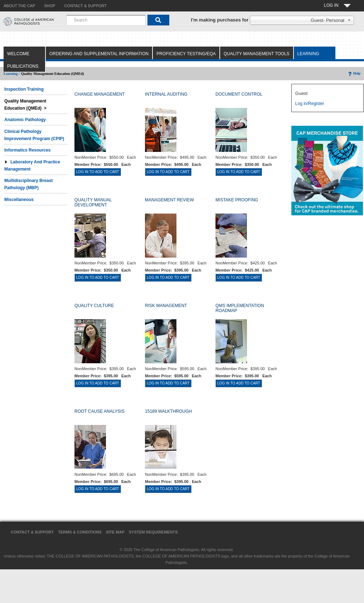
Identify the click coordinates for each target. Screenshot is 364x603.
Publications (23, 66)
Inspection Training (24, 89)
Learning (308, 54)
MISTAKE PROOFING (237, 200)
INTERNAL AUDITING (166, 94)
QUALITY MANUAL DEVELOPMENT (93, 202)
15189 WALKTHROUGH (168, 411)
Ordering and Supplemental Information (99, 54)
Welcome (18, 54)
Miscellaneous (19, 200)
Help (354, 73)
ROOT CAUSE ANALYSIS (100, 411)
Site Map (115, 532)
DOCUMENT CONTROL (239, 94)
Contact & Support (32, 532)
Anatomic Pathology (25, 120)
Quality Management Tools (257, 54)
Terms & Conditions (80, 532)
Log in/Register (310, 104)
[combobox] (106, 20)
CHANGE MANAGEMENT (100, 94)
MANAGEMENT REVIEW (169, 200)
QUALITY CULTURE (94, 306)
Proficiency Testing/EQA (186, 54)
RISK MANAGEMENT (166, 306)
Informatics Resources (27, 150)
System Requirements (153, 532)
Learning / (12, 74)
